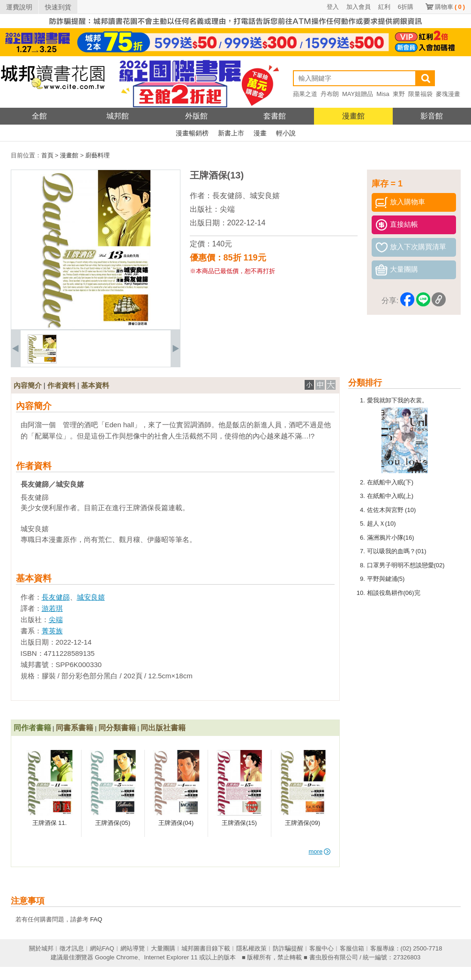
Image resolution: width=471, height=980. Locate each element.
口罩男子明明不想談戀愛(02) (406, 565)
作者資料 (61, 385)
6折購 (406, 7)
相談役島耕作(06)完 (394, 593)
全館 (39, 116)
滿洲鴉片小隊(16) (391, 538)
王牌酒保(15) (239, 823)
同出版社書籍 (163, 728)
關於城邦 (41, 948)
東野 (399, 94)
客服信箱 (352, 948)
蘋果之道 (305, 94)
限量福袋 (420, 94)
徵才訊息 (72, 948)
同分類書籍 (117, 728)
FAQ (96, 919)
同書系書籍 (75, 728)
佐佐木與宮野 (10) (392, 510)
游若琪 (52, 608)
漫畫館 (353, 116)
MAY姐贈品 (358, 94)
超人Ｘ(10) (381, 523)
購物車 (450, 7)
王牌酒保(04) (176, 823)
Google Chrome (116, 957)
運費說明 (19, 7)
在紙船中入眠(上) (390, 496)
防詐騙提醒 (288, 948)
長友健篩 (227, 196)
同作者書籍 (32, 728)
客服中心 (321, 948)
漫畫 (260, 133)
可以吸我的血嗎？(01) (397, 551)
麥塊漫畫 (448, 94)
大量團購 (163, 948)
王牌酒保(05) (113, 823)
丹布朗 (330, 94)
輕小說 (286, 133)
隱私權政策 (251, 948)
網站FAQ (102, 948)
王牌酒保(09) (303, 823)
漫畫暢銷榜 (192, 133)
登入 (333, 7)
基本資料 (95, 385)
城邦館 (118, 116)
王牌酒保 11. (50, 823)
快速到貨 (58, 7)
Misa (383, 94)
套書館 (275, 116)
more (320, 851)
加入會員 (359, 7)
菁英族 (52, 631)
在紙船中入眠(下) (390, 482)
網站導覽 (133, 948)
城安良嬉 (265, 196)
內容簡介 (28, 385)
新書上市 (231, 133)
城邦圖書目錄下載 (206, 948)
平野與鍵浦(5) (386, 579)
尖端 (227, 209)
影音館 (432, 116)
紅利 (384, 7)
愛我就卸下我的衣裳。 (397, 400)
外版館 (196, 116)
